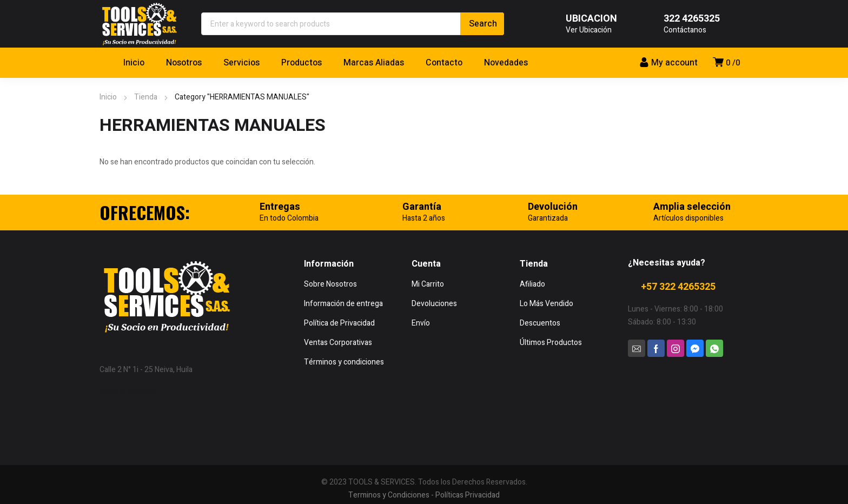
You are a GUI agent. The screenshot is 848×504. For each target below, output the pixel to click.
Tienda (146, 97)
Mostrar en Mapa (128, 391)
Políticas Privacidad (468, 495)
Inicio (108, 97)
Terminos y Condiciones (389, 495)
